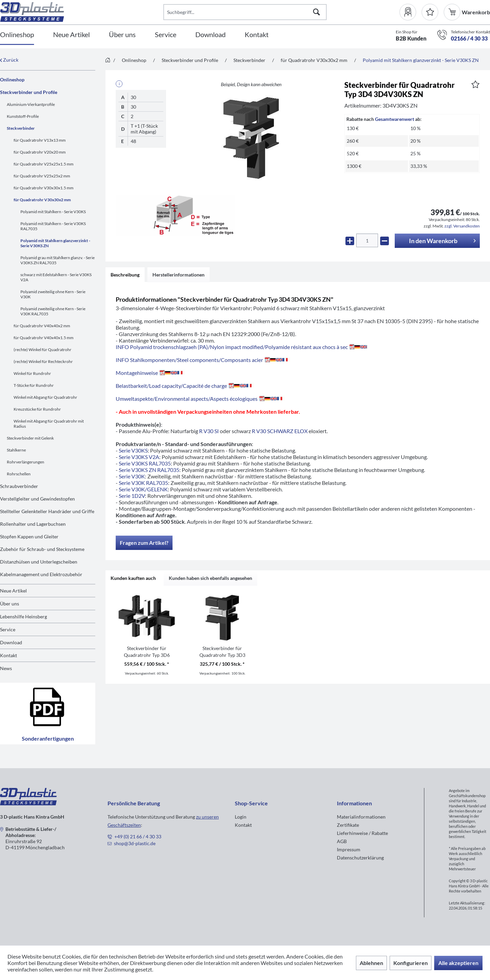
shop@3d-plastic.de (135, 843)
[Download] (210, 35)
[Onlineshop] (17, 35)
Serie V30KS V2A (139, 457)
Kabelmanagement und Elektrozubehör (41, 574)
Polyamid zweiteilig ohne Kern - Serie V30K (53, 294)
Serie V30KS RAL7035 (145, 463)
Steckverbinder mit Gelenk (30, 438)
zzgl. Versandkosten (462, 226)
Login (241, 817)
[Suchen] (316, 12)
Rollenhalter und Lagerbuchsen (33, 524)
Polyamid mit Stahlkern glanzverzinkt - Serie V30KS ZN (55, 243)
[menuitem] (411, 12)
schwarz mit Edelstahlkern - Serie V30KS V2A (56, 277)
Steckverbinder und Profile (29, 92)
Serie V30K (132, 476)
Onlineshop (12, 80)
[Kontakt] (257, 35)
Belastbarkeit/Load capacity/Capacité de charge (185, 386)
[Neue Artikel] (71, 35)
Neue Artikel (13, 591)
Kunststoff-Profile (23, 116)
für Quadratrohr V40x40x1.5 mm (44, 338)
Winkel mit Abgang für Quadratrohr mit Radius (49, 424)
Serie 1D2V (132, 496)
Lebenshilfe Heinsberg (23, 617)
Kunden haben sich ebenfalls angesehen (210, 578)
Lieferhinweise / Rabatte (362, 833)
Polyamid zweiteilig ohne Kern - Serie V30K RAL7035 (53, 311)
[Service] (166, 35)
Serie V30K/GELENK (143, 489)
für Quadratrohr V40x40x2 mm (42, 326)
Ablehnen (371, 963)
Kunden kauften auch (133, 578)
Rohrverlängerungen (26, 462)
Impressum (349, 849)
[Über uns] (122, 35)
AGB (342, 841)
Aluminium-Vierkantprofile (31, 104)
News (6, 668)
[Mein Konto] (411, 12)
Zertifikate (348, 825)
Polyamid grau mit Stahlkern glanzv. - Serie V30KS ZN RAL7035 (58, 260)
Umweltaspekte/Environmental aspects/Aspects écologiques (200, 399)
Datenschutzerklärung (360, 858)
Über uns (10, 604)
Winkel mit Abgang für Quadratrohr (45, 397)
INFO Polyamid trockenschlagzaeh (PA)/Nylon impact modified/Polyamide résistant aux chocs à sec (241, 347)
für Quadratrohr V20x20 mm (40, 152)
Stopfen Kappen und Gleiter (29, 536)
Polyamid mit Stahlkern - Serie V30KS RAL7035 (53, 226)
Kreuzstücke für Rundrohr (37, 409)
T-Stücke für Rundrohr (34, 385)
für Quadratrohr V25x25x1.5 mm (44, 164)
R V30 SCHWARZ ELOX (280, 431)
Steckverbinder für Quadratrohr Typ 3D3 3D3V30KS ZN (222, 652)
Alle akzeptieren (458, 963)
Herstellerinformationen (178, 275)
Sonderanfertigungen (48, 714)
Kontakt (9, 655)
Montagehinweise (150, 373)
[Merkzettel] (430, 12)
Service (8, 629)
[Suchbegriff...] (245, 12)
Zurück (9, 60)
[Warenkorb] (453, 12)
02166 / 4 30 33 (469, 38)
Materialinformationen (361, 817)
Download (11, 642)
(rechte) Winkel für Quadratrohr (43, 350)
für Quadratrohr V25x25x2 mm (42, 176)
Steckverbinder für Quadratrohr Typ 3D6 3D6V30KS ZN (147, 652)
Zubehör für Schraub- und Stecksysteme (42, 549)
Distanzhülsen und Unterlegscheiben (39, 562)
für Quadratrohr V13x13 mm (40, 140)
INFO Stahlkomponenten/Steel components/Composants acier (203, 360)
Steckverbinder (21, 128)
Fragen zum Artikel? (144, 543)
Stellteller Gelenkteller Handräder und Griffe (47, 511)
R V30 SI (209, 431)
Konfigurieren (411, 963)
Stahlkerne (16, 450)
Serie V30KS (133, 450)
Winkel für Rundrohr (32, 373)
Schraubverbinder (19, 486)
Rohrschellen (19, 474)
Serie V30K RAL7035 (143, 483)
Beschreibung (125, 275)
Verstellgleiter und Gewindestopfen (37, 499)
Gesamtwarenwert (395, 119)
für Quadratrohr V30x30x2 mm (42, 200)
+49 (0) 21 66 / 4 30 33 (138, 836)
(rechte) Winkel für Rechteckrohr (43, 361)
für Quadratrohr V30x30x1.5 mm (44, 188)
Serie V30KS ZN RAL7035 (149, 470)
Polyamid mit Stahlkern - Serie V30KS (53, 212)
